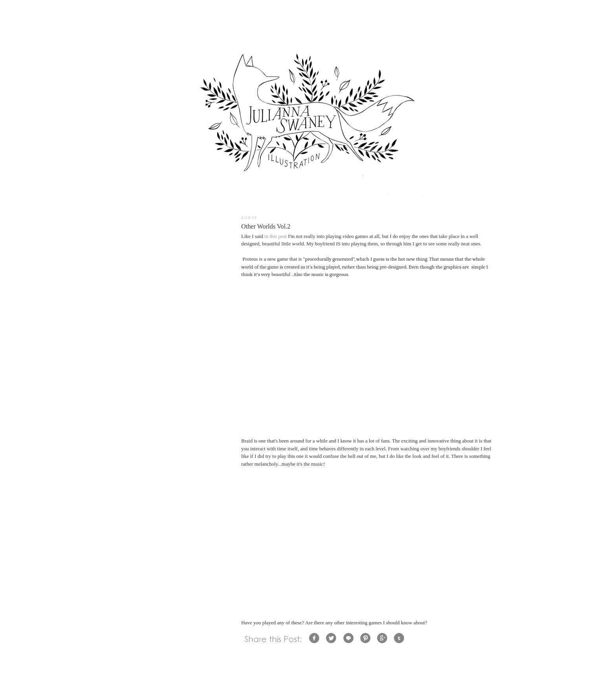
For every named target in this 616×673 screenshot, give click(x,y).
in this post (276, 236)
